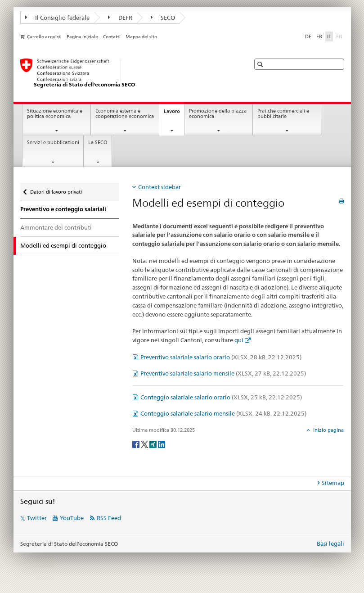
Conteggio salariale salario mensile (223, 413)
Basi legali (330, 543)
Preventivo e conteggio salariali (63, 209)
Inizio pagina (328, 430)
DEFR (120, 18)
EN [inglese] (340, 36)
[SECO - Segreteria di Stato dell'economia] (126, 73)
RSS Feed (109, 518)
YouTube (72, 518)
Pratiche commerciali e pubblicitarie (283, 114)
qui (239, 340)
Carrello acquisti (44, 37)
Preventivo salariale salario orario (221, 357)
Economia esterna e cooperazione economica (125, 114)
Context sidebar (160, 187)
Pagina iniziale (82, 37)
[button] (261, 64)
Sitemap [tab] (333, 483)
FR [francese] (319, 36)
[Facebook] (137, 444)
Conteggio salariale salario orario (221, 397)
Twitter (37, 518)
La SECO (98, 143)
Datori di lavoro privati (56, 190)
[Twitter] (145, 444)
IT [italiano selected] (329, 36)
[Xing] (154, 444)
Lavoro (174, 114)
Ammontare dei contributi (56, 227)
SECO (163, 18)
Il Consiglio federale (58, 18)
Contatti (112, 37)
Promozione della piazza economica (218, 114)
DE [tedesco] (308, 36)
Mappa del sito (141, 37)
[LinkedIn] (162, 444)
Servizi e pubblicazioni (53, 143)
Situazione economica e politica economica (55, 114)
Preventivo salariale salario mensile (223, 373)
